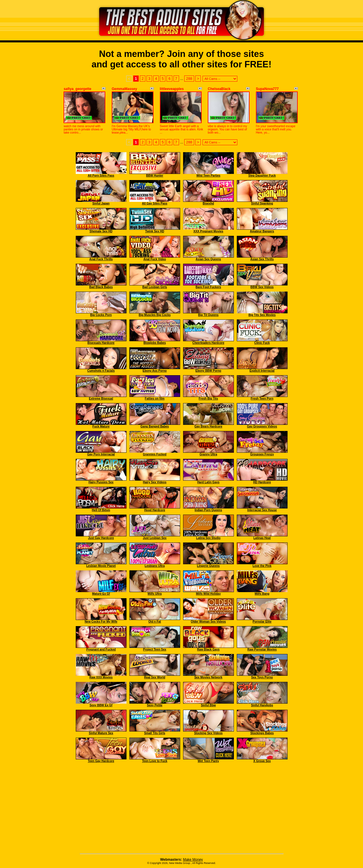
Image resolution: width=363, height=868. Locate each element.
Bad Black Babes (101, 287)
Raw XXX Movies (101, 677)
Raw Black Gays (208, 649)
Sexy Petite (155, 705)
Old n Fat (155, 622)
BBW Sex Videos (262, 287)
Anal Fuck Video (155, 259)
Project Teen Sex (155, 649)
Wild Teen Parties (208, 176)
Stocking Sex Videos (208, 733)
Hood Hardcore (155, 510)
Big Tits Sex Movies (262, 315)
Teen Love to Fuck (155, 761)
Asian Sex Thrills (262, 259)
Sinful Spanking (262, 203)
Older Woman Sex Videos (208, 622)
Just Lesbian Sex (155, 538)
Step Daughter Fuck (262, 176)
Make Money (193, 860)
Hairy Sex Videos (155, 482)
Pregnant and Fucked (101, 649)
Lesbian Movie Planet (101, 566)
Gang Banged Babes (155, 426)
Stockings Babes (262, 733)
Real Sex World (155, 677)
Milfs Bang (262, 594)
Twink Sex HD (155, 231)
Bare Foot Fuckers (208, 287)
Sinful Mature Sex (101, 733)
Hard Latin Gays (208, 482)
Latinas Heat (262, 538)
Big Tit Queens (208, 315)
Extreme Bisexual (101, 399)
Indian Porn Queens (208, 510)
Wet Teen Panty (208, 761)
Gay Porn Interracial (101, 454)
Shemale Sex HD (101, 231)
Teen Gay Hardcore (101, 761)
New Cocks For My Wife (101, 622)
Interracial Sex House (262, 510)
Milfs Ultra (155, 594)
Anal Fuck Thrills (101, 259)
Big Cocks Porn (101, 315)
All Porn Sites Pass (101, 176)
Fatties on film (155, 399)
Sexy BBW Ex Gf (101, 705)
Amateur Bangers (262, 231)
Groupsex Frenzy (262, 454)
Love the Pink (262, 566)
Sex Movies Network (208, 677)
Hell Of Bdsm (101, 510)
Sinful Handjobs (262, 705)
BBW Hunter (155, 176)
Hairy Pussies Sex (101, 482)
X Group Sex (262, 761)
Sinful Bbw (208, 705)
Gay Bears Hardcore (208, 426)
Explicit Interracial (262, 371)
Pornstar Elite (262, 622)
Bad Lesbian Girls (155, 287)
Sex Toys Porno (262, 677)
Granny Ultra (208, 454)
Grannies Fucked (155, 454)
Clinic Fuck (262, 343)
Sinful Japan (101, 203)
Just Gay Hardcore (101, 538)
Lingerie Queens (208, 566)
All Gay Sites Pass (155, 203)
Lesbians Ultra (155, 566)
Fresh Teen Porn (262, 399)
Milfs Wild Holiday (208, 594)
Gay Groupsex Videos (262, 426)
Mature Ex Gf (101, 594)
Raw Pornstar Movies (262, 649)
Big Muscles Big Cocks (155, 315)
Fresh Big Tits (208, 399)
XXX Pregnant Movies (208, 231)
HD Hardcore (262, 482)
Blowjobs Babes (155, 343)
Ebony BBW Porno (208, 371)
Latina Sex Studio (208, 538)
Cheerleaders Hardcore (208, 343)
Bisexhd (208, 203)
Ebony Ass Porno (155, 371)
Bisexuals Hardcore (101, 343)
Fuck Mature (101, 426)
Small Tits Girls (155, 733)
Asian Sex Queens (208, 259)
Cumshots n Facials (101, 371)
